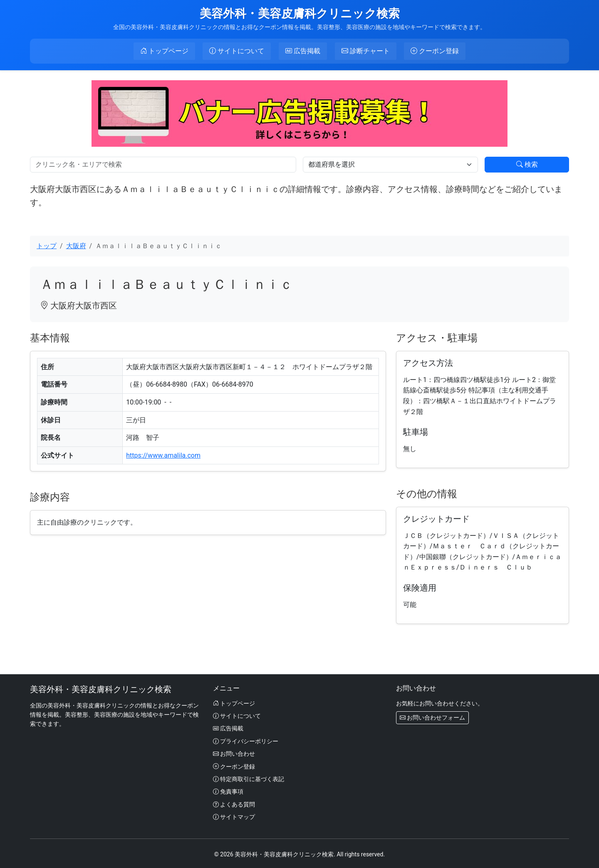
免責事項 (228, 791)
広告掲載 (228, 727)
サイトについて (237, 715)
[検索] (163, 163)
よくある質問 (234, 803)
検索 (527, 163)
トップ (47, 245)
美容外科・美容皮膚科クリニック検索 (300, 14)
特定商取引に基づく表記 (249, 778)
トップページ (234, 702)
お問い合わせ (234, 753)
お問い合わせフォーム (432, 716)
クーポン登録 (234, 765)
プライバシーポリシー (246, 740)
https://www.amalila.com (163, 454)
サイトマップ (234, 816)
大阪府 (76, 245)
